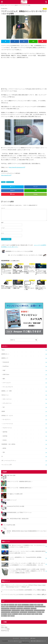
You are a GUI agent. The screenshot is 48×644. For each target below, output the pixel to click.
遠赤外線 (5, 432)
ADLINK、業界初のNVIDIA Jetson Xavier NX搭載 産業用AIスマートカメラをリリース (27, 532)
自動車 (3, 411)
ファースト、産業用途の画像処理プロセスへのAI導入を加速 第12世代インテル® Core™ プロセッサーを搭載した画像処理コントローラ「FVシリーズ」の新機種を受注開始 (23, 571)
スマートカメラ (7, 383)
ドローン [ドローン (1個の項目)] (23, 610)
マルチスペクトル (7, 428)
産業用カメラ (5, 358)
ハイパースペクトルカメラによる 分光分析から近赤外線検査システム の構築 (20, 590)
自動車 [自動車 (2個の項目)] (25, 614)
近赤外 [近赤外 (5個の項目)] (37, 614)
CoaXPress (6, 366)
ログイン (3, 625)
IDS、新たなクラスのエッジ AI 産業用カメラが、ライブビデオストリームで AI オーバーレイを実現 (23, 546)
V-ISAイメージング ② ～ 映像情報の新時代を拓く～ (20, 488)
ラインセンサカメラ (8, 387)
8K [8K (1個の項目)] (2, 605)
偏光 (4, 378)
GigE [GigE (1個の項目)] (35, 605)
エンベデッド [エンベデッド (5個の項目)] (13, 608)
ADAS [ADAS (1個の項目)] (5, 605)
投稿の (4, 627)
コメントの (5, 629)
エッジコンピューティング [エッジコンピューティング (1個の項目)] (40, 607)
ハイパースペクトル (8, 424)
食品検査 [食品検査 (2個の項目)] (12, 616)
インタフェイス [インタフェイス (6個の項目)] (20, 607)
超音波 (4, 448)
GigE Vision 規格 (11, 475)
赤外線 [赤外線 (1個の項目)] (33, 614)
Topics (4, 182)
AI (2, 456)
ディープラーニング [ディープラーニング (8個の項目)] (16, 610)
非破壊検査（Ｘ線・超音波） (9, 444)
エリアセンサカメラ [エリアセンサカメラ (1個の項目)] (5, 608)
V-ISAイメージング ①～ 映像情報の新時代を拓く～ (20, 481)
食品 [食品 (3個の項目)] (9, 616)
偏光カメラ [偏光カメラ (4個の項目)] (39, 612)
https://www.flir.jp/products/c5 (16, 167)
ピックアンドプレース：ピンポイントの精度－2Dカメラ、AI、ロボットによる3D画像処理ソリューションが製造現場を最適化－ (23, 564)
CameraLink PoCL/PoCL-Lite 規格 (15, 506)
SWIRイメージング (12, 500)
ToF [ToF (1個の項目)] (42, 605)
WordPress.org (5, 631)
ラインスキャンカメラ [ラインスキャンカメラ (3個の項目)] (6, 612)
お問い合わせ (33, 638)
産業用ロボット (5, 354)
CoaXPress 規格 (11, 525)
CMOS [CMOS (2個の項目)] (20, 605)
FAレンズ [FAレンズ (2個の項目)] (32, 605)
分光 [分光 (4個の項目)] (43, 612)
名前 (2, 222)
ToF (4, 407)
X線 (4, 452)
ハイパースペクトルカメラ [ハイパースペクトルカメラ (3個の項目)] (39, 610)
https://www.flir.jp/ (6, 175)
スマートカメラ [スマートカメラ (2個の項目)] (27, 608)
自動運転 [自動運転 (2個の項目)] (29, 614)
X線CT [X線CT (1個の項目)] (7, 607)
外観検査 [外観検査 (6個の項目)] (10, 614)
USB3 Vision (6, 374)
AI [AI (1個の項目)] (8, 605)
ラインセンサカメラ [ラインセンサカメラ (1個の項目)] (15, 612)
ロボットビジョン (7, 399)
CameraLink (6, 362)
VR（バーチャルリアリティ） (9, 460)
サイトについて (16, 638)
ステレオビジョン (7, 403)
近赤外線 (5, 436)
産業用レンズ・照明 (7, 391)
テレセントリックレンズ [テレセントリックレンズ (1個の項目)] (6, 610)
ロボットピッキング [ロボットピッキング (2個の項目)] (32, 612)
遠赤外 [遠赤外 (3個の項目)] (41, 614)
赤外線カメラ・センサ (7, 415)
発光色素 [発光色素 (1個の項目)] (20, 614)
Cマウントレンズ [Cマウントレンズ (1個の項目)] (25, 605)
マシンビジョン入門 (7, 465)
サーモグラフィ (10, 182)
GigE (4, 370)
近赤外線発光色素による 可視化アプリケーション (19, 512)
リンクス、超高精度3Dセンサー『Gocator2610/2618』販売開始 (21, 558)
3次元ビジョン (5, 395)
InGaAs (5, 440)
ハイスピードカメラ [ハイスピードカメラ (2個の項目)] (29, 610)
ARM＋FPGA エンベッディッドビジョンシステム (14, 585)
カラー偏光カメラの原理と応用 (15, 494)
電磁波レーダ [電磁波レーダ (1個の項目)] (4, 616)
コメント (3, 208)
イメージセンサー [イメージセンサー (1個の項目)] (13, 607)
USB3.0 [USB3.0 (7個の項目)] (3, 607)
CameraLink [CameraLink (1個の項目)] (12, 605)
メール (3, 228)
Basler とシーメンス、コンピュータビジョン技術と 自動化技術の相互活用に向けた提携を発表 (23, 552)
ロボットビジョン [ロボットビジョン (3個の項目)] (23, 612)
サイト (3, 233)
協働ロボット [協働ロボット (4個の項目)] (4, 614)
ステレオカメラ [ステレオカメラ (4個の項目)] (20, 608)
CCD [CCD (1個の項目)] (16, 605)
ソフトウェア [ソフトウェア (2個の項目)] (33, 608)
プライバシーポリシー (24, 638)
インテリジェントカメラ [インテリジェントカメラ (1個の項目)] (29, 607)
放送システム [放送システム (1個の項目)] (15, 614)
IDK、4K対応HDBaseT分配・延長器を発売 (18, 519)
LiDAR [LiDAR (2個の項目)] (39, 605)
